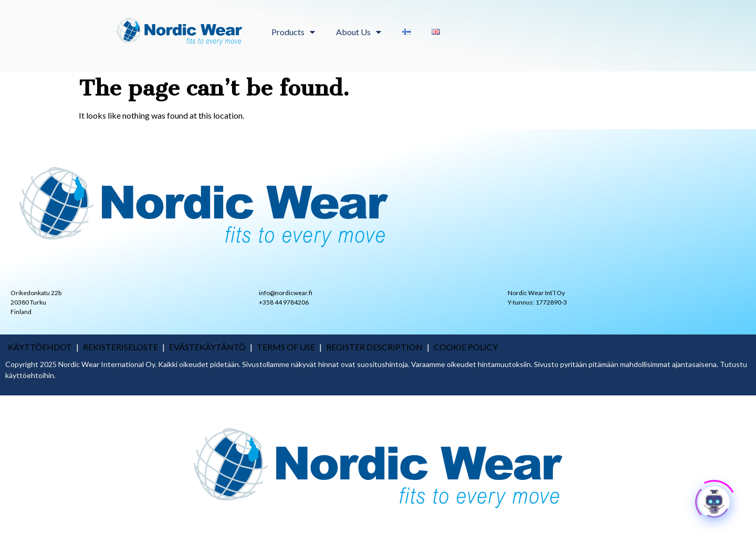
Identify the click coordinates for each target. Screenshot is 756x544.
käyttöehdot (40, 347)
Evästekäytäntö (207, 347)
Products (293, 32)
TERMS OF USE (286, 347)
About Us (359, 32)
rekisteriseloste (120, 347)
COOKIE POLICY (466, 347)
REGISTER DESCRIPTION (374, 347)
